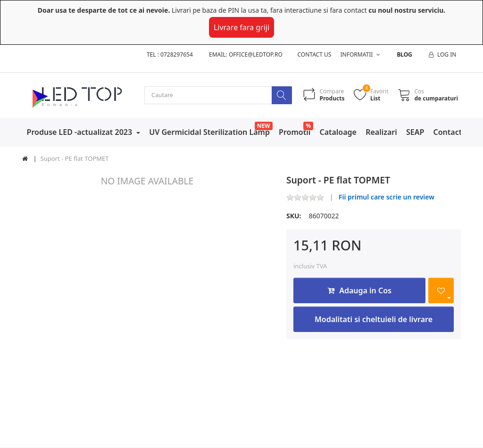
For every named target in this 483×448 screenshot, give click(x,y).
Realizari (381, 133)
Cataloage (338, 133)
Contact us (315, 54)
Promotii (295, 133)
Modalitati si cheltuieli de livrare (374, 320)
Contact (448, 133)
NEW (264, 126)
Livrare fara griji (241, 27)
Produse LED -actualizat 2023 (81, 133)
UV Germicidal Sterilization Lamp (209, 133)
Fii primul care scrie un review (387, 198)
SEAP (415, 133)
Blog (404, 54)
